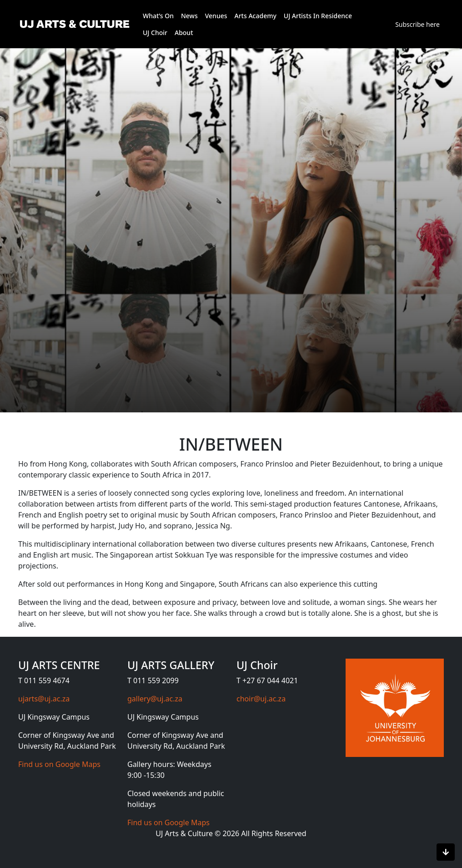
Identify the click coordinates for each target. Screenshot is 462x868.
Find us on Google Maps (59, 764)
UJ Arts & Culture (185, 833)
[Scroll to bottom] (446, 852)
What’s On (158, 16)
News (189, 16)
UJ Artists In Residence (318, 16)
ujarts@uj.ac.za (44, 699)
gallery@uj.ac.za (155, 699)
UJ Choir (155, 33)
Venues (216, 16)
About (184, 33)
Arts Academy (256, 16)
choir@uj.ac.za (261, 699)
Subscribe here (417, 24)
